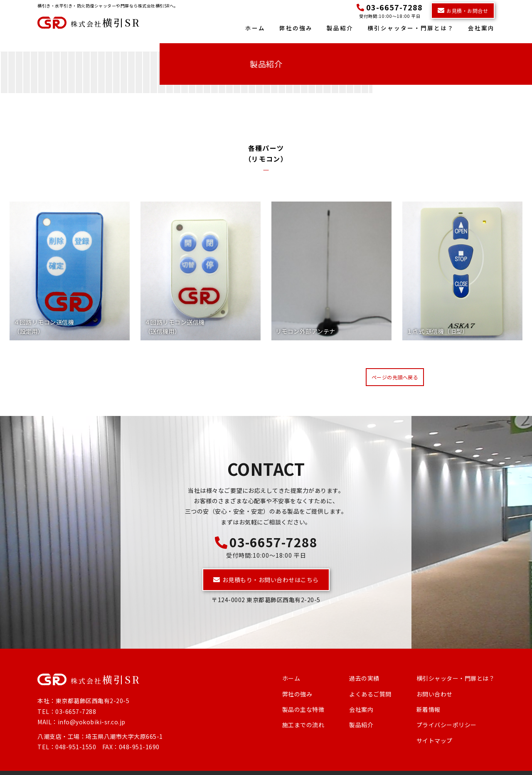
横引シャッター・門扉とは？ (411, 28)
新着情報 (429, 696)
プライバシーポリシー (447, 711)
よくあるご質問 (370, 680)
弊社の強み (296, 28)
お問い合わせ (435, 680)
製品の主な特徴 (303, 696)
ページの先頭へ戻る (395, 363)
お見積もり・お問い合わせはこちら (266, 566)
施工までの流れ (303, 711)
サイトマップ (435, 727)
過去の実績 (364, 664)
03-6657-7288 (266, 528)
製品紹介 (340, 28)
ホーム (255, 28)
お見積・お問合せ (463, 11)
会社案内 (481, 28)
